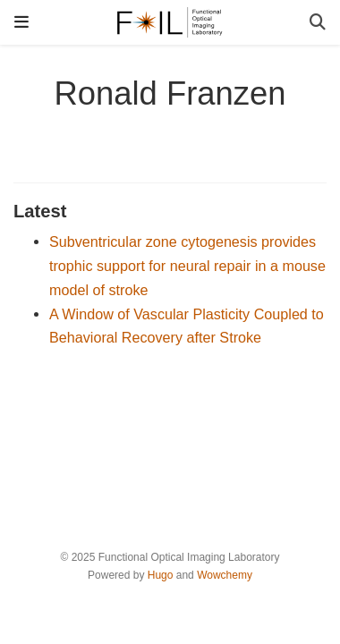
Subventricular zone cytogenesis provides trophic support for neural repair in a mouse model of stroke (187, 265)
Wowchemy (225, 575)
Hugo (161, 575)
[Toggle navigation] (21, 22)
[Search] (318, 23)
